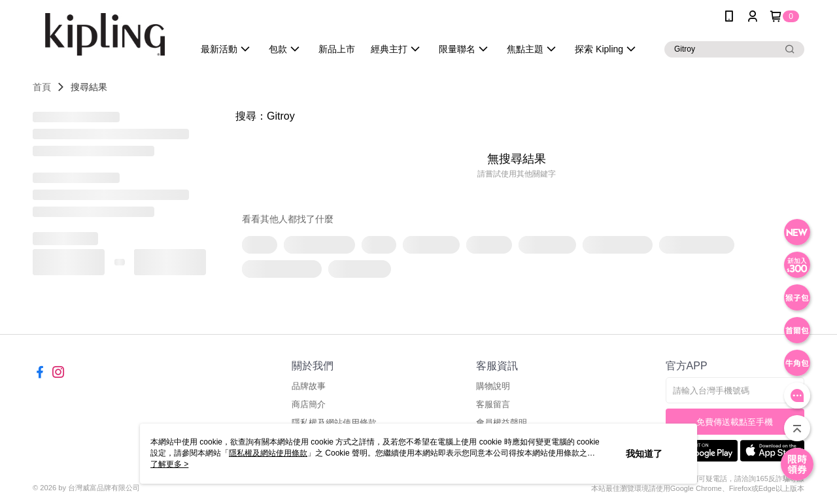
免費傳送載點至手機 (735, 422)
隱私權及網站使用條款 (268, 453)
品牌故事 (309, 386)
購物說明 (493, 386)
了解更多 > (169, 464)
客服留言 (493, 404)
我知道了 (644, 454)
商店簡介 (309, 404)
